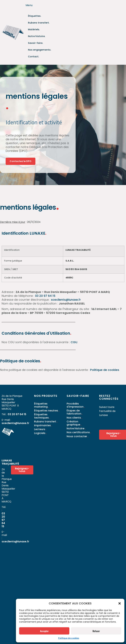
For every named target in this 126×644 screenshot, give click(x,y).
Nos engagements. (38, 40)
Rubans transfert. (37, 22)
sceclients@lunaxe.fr (66, 291)
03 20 (39, 287)
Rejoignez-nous (25, 461)
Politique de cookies (69, 638)
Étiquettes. (34, 16)
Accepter (44, 631)
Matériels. (33, 28)
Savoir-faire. (34, 34)
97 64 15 (49, 287)
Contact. (33, 46)
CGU (74, 333)
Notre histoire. (49, 28)
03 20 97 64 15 (17, 405)
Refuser (96, 631)
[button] (120, 603)
